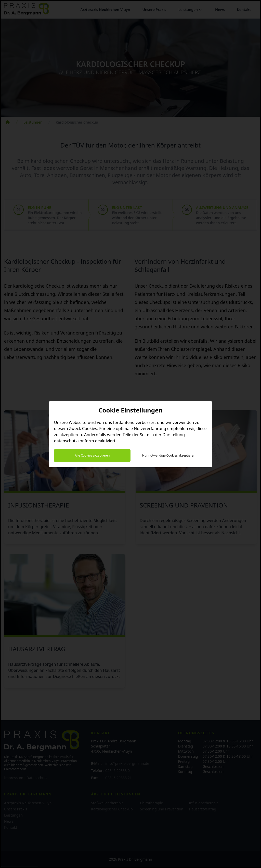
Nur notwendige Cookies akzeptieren (169, 455)
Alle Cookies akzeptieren (92, 455)
